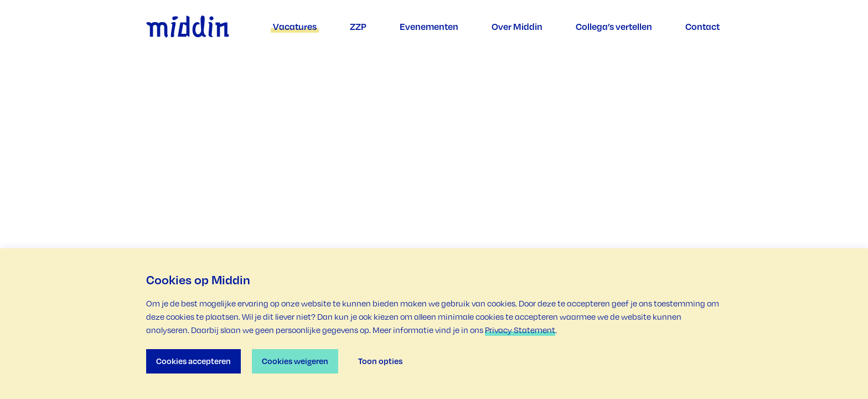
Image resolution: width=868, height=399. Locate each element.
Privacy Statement (520, 330)
